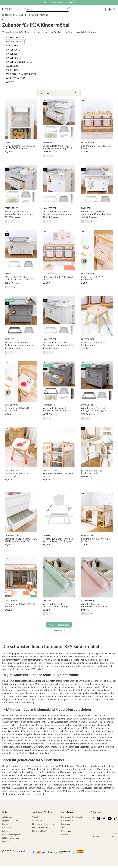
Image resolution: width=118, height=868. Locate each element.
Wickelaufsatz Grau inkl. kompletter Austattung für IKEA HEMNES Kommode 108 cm (58, 412)
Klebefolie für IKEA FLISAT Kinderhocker (94, 346)
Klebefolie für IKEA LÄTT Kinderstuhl (93, 280)
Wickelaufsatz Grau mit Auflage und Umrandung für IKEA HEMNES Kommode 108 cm (20, 346)
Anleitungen (7, 819)
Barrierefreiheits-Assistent (72, 819)
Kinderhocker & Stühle (19, 62)
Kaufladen (12, 66)
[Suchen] (67, 9)
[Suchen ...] (44, 9)
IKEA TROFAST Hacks (40, 830)
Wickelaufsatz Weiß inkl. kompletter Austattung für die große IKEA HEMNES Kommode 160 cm (59, 149)
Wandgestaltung (16, 78)
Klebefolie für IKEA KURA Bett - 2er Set (59, 477)
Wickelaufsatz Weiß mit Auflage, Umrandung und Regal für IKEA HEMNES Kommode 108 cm (56, 215)
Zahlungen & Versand (11, 840)
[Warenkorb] (114, 9)
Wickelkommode (15, 38)
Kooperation (7, 833)
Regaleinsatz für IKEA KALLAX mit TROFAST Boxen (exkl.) (20, 149)
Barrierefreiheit (67, 823)
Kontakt (5, 826)
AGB (63, 830)
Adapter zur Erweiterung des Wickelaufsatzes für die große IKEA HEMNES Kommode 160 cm (58, 542)
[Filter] (59, 93)
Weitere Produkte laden (59, 627)
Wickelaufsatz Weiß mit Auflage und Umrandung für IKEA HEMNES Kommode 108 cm (96, 215)
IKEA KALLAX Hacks (39, 833)
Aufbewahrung (15, 42)
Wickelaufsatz (37, 823)
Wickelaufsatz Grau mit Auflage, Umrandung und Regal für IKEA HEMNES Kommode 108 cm (94, 412)
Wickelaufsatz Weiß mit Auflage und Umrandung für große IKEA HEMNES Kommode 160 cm (21, 280)
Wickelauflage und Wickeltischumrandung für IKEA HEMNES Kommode (57, 608)
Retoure (5, 844)
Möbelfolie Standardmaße (21, 74)
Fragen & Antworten (10, 823)
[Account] (106, 9)
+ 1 (53, 158)
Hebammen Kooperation (12, 837)
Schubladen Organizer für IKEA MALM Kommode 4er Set (21, 542)
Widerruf (65, 837)
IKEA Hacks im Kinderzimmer (43, 826)
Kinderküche (13, 50)
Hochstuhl (12, 46)
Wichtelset (36, 819)
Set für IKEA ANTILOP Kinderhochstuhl (92, 474)
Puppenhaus (13, 70)
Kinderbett (12, 54)
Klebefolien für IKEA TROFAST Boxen (96, 149)
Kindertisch (13, 58)
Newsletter (7, 830)
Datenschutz (66, 833)
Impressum (66, 826)
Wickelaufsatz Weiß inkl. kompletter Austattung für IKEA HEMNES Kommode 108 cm (20, 215)
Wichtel (10, 82)
